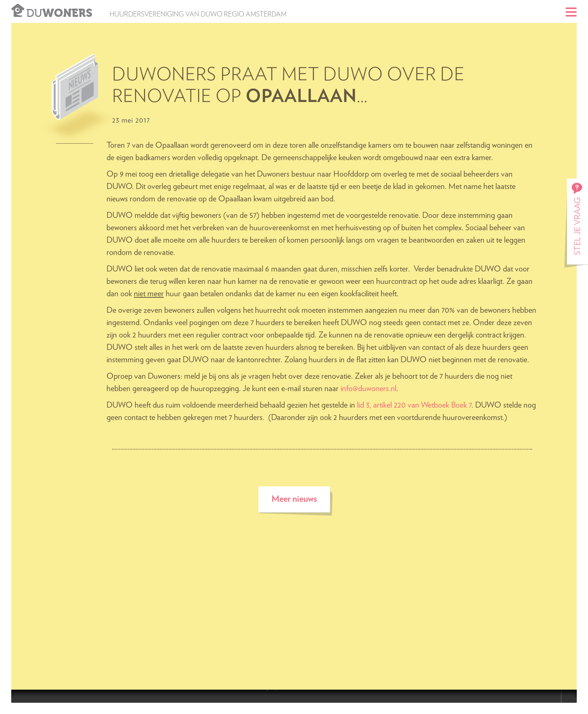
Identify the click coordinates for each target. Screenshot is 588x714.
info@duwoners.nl (368, 388)
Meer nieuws (294, 499)
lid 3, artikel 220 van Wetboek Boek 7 (414, 405)
